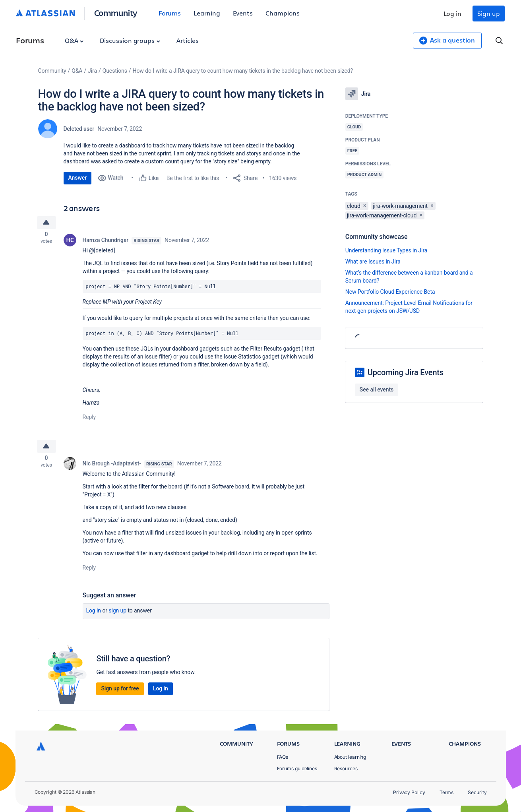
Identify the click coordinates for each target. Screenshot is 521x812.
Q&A (74, 40)
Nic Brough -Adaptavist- (112, 467)
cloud (354, 206)
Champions (283, 13)
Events (243, 13)
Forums (170, 13)
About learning (350, 757)
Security (477, 792)
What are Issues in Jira (373, 262)
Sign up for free (120, 692)
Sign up (488, 13)
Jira (92, 71)
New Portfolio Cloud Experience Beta (390, 292)
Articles (188, 40)
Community (116, 13)
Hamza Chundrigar (106, 242)
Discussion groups (130, 40)
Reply (89, 419)
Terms (447, 792)
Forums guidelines (297, 768)
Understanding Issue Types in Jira (386, 250)
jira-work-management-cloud (382, 215)
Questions (115, 71)
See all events (377, 390)
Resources (346, 768)
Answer (78, 178)
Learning (207, 13)
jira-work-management (400, 206)
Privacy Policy (409, 792)
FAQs (283, 757)
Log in (453, 13)
